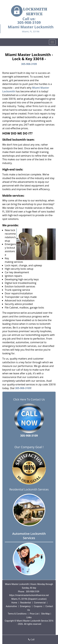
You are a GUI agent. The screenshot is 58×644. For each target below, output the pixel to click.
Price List (34, 614)
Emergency (25, 606)
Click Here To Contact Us (29, 399)
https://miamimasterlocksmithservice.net (29, 595)
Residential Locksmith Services (29, 489)
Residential (26, 603)
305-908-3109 (29, 22)
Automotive (11, 606)
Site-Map (45, 614)
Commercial (40, 603)
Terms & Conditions (17, 614)
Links (29, 617)
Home (14, 603)
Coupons (38, 606)
